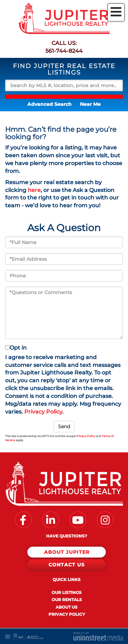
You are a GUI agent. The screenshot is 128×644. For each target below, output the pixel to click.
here (34, 190)
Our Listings (67, 592)
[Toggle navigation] (116, 12)
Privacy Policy (43, 412)
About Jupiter (67, 552)
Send (64, 426)
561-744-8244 (64, 51)
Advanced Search (49, 104)
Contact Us (67, 565)
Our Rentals (67, 600)
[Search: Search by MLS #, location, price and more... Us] (64, 85)
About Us (67, 607)
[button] (64, 97)
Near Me (90, 104)
